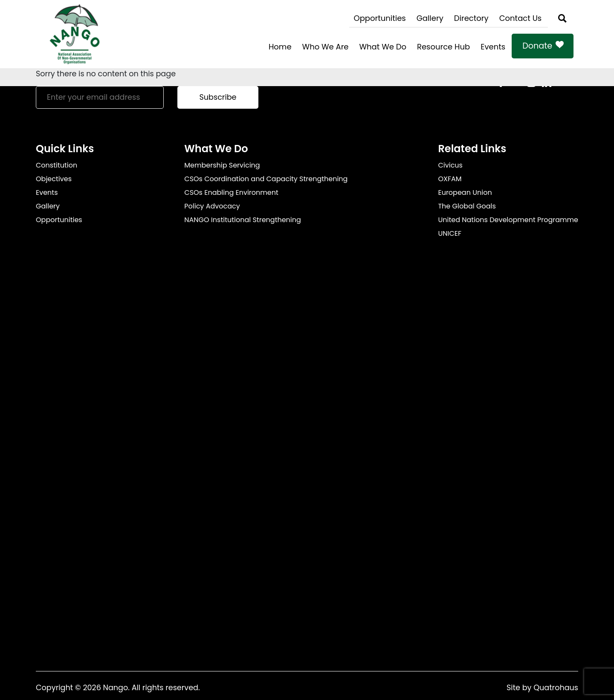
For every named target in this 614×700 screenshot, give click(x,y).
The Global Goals (467, 206)
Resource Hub (443, 47)
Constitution (56, 165)
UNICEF (450, 233)
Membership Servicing (222, 165)
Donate (537, 46)
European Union (465, 192)
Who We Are (326, 47)
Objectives (54, 179)
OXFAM (450, 179)
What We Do (383, 47)
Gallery (430, 18)
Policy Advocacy (212, 206)
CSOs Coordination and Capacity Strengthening (266, 179)
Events (493, 47)
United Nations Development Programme (508, 220)
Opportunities (379, 18)
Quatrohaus (556, 688)
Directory (471, 18)
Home (280, 47)
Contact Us (521, 18)
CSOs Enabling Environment (231, 192)
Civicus (450, 165)
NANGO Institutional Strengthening (243, 220)
